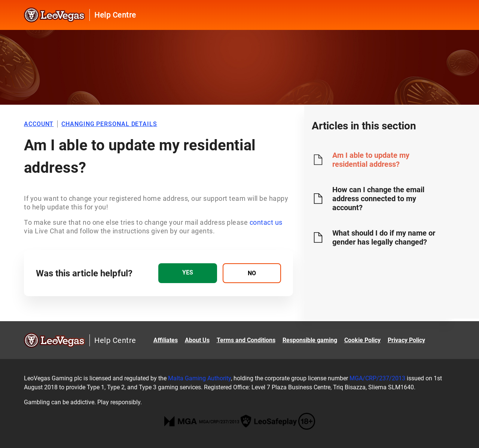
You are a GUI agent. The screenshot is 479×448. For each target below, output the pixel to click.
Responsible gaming (310, 340)
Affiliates (166, 340)
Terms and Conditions (246, 340)
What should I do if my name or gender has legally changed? (384, 237)
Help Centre (115, 15)
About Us (197, 340)
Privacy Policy (406, 340)
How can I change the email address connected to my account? (378, 199)
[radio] (187, 273)
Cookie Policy (362, 340)
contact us (266, 222)
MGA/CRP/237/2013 (377, 378)
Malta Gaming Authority (199, 378)
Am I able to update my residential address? (371, 160)
